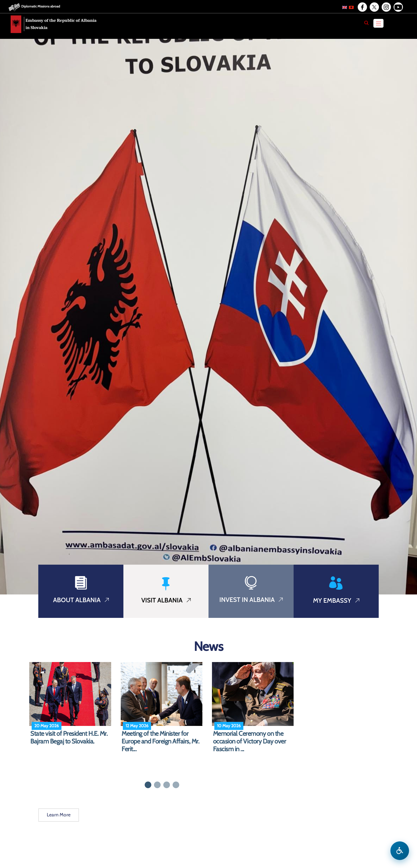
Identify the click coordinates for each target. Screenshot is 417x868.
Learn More (59, 815)
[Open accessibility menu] (400, 851)
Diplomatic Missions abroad (41, 6)
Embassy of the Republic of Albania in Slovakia (61, 24)
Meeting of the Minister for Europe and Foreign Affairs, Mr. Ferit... (160, 741)
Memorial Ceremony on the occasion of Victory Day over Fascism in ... (250, 741)
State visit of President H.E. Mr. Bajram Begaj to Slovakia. (69, 737)
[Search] (366, 23)
